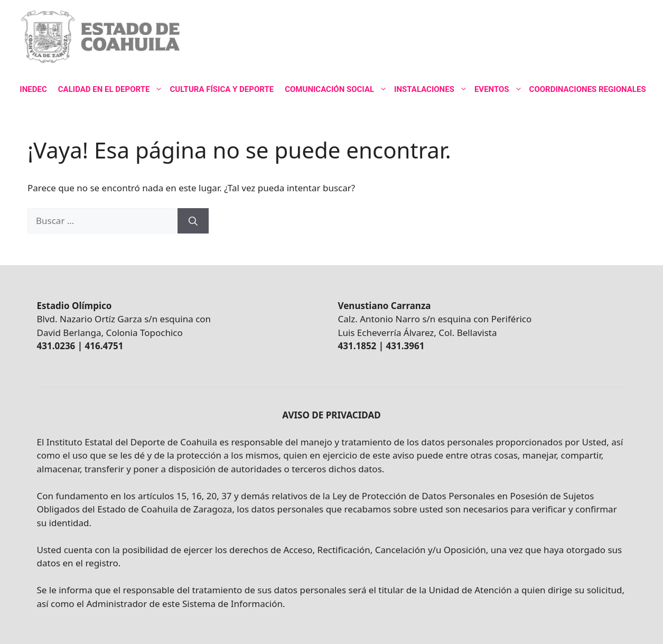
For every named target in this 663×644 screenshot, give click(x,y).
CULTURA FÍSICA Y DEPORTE (222, 89)
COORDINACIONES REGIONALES (588, 89)
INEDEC (33, 89)
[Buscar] (193, 221)
